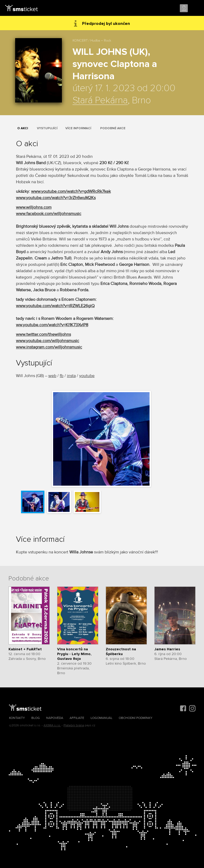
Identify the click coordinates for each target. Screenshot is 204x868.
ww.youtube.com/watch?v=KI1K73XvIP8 (52, 325)
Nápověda (55, 718)
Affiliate (77, 718)
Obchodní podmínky (136, 718)
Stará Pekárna (100, 101)
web (52, 376)
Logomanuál (101, 718)
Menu (195, 8)
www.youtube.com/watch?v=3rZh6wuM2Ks (56, 198)
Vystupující (47, 128)
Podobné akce (113, 128)
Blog (36, 718)
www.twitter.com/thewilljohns (43, 334)
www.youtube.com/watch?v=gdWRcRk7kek (71, 191)
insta (71, 376)
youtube (87, 376)
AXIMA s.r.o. (52, 725)
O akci (23, 128)
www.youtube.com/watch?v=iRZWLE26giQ (55, 306)
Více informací (78, 128)
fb (62, 376)
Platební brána (74, 725)
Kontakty (17, 718)
